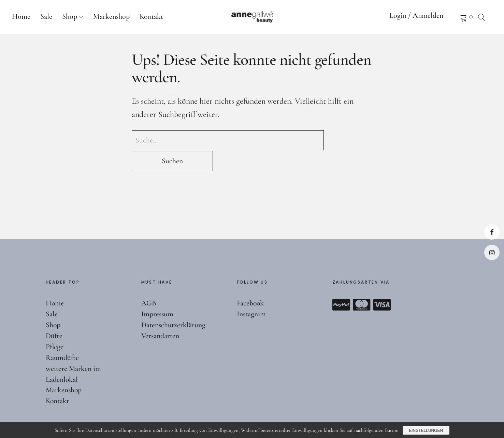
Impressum (157, 293)
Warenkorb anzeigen (455, 17)
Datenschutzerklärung (173, 304)
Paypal (341, 284)
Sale (46, 16)
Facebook (492, 232)
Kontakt (151, 16)
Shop (70, 16)
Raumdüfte (62, 337)
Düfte (54, 315)
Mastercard (362, 284)
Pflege (55, 326)
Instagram (492, 252)
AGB (149, 283)
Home (21, 16)
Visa (382, 284)
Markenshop (111, 16)
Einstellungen (426, 431)
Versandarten (160, 315)
